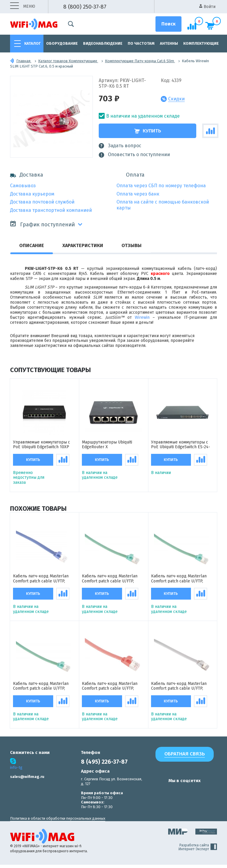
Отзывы (132, 245)
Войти (207, 7)
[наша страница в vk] (158, 795)
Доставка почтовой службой (42, 202)
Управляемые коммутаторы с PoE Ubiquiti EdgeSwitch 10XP (42, 445)
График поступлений (42, 224)
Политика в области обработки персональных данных (58, 822)
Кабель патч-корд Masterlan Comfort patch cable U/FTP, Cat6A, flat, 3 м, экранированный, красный (113, 689)
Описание (32, 245)
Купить (148, 131)
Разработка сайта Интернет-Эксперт (198, 851)
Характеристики (83, 245)
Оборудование (62, 43)
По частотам (141, 43)
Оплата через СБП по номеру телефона (161, 186)
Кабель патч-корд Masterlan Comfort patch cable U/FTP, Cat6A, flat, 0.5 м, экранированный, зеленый (41, 689)
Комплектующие (201, 43)
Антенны (169, 43)
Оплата (135, 175)
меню (23, 7)
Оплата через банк (138, 194)
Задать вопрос (120, 146)
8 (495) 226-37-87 (104, 765)
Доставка (27, 175)
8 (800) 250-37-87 (85, 7)
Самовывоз (23, 186)
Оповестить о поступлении (134, 155)
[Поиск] (168, 24)
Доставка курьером (32, 194)
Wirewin (142, 317)
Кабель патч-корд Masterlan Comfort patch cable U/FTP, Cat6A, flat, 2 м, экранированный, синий (44, 580)
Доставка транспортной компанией (51, 210)
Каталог (33, 43)
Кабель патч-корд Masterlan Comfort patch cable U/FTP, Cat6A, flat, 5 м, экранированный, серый (183, 689)
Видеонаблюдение (103, 43)
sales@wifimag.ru (27, 780)
